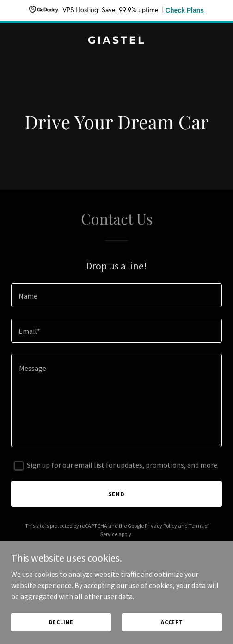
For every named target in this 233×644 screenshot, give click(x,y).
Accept (172, 622)
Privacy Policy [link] (161, 526)
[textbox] (116, 295)
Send (117, 494)
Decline (61, 622)
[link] (116, 41)
